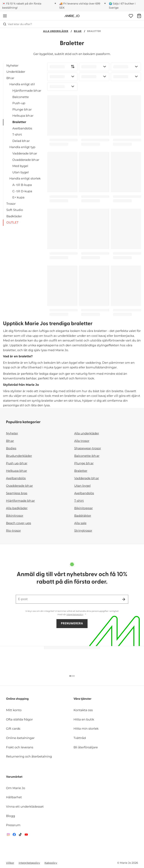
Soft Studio (15, 210)
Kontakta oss (83, 710)
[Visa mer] (85, 614)
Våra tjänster (82, 699)
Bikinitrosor (15, 516)
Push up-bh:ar (17, 463)
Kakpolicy (51, 863)
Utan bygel (21, 172)
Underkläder (16, 72)
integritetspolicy (75, 614)
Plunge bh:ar (22, 110)
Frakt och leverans (20, 747)
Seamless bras (17, 493)
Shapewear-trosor (88, 448)
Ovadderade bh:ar (26, 160)
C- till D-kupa (22, 191)
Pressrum (13, 825)
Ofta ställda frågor (19, 720)
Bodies (11, 448)
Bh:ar (78, 32)
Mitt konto (14, 710)
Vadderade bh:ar (25, 154)
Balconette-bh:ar (87, 456)
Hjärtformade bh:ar (27, 91)
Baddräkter (83, 516)
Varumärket (14, 777)
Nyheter (12, 66)
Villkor (10, 863)
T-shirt (17, 135)
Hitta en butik (84, 720)
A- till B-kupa (22, 185)
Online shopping (17, 699)
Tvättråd (80, 738)
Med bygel (20, 166)
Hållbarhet (14, 797)
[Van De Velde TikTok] (20, 835)
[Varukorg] (139, 16)
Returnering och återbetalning (29, 757)
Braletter (19, 122)
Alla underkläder (56, 32)
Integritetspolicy (29, 863)
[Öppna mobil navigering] (5, 16)
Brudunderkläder (19, 456)
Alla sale (80, 523)
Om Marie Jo (16, 788)
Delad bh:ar (21, 141)
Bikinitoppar (84, 508)
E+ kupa (18, 198)
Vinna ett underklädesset (25, 807)
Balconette (21, 97)
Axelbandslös (22, 129)
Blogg (10, 816)
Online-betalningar (20, 738)
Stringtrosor (83, 531)
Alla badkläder (17, 508)
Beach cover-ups (18, 523)
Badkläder (14, 216)
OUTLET (12, 223)
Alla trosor (82, 441)
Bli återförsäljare (86, 747)
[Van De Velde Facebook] (14, 835)
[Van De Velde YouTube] (26, 835)
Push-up (19, 103)
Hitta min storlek (86, 729)
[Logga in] (131, 16)
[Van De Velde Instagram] (8, 835)
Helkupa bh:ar (23, 116)
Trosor (11, 204)
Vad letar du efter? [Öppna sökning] (18, 24)
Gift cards (13, 729)
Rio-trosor (13, 531)
